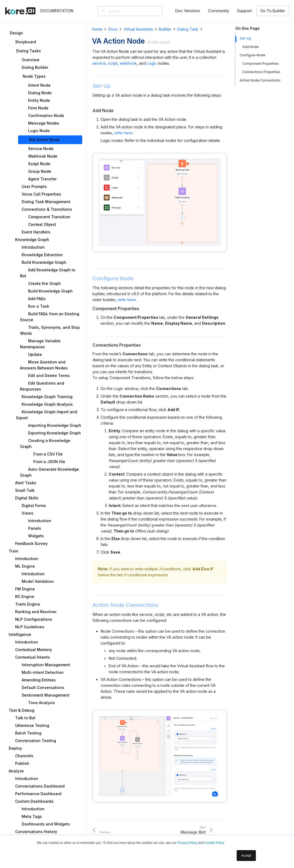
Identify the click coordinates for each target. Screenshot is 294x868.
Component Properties (261, 64)
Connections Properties (261, 72)
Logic (152, 63)
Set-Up (245, 38)
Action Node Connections (260, 80)
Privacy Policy (187, 843)
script (113, 63)
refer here (123, 133)
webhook (128, 63)
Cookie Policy (215, 843)
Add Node (250, 47)
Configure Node (252, 55)
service (99, 63)
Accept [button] (246, 856)
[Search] (138, 11)
